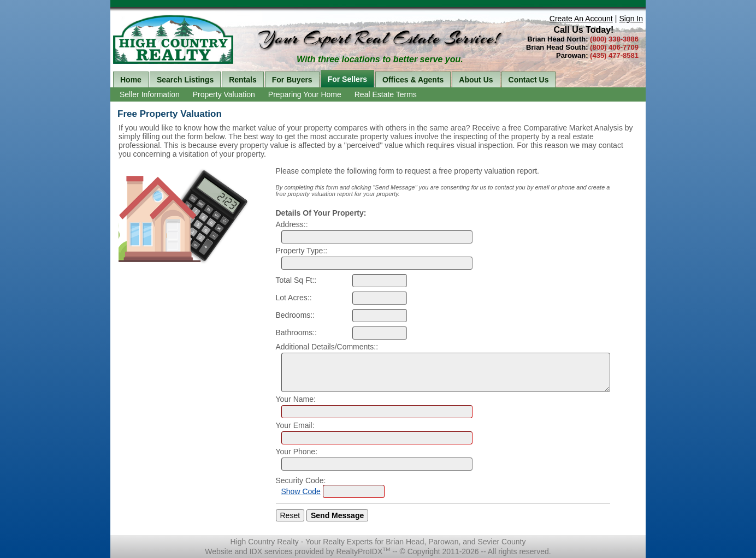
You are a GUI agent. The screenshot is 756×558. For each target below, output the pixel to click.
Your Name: (296, 399)
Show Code (301, 491)
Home (131, 80)
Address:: (292, 224)
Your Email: (295, 425)
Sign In (631, 19)
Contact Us (529, 80)
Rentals (243, 80)
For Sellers (347, 79)
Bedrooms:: (296, 315)
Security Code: (301, 480)
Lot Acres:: (294, 298)
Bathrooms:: (296, 333)
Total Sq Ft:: (296, 280)
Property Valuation (224, 94)
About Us (476, 80)
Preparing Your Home (305, 94)
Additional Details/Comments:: (327, 347)
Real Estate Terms (386, 94)
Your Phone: (297, 452)
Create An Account (581, 19)
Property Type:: (302, 251)
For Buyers (292, 80)
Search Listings (185, 80)
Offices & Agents (413, 80)
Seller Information (150, 94)
